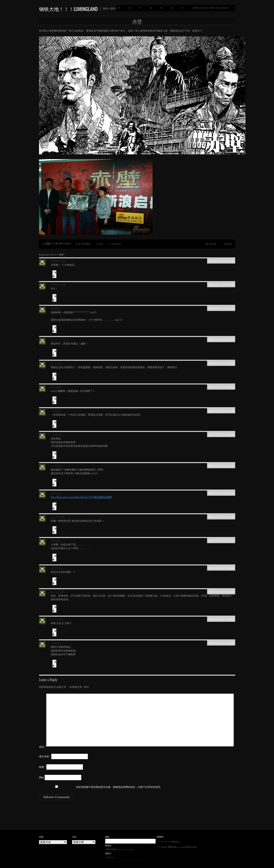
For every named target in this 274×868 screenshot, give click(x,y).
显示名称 (45, 757)
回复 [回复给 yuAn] (54, 483)
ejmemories (57, 340)
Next (227, 244)
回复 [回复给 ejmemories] (54, 353)
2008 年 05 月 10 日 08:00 (221, 466)
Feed (101, 244)
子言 (53, 387)
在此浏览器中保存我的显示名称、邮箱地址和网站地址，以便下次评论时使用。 (119, 787)
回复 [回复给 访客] (54, 424)
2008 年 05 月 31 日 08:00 (221, 387)
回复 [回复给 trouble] (54, 633)
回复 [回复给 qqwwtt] (54, 530)
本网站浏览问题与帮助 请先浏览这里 (210, 8)
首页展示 (86, 244)
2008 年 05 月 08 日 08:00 (221, 517)
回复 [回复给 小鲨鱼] (54, 455)
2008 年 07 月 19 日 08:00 (221, 340)
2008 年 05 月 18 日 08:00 (221, 411)
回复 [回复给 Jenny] (54, 377)
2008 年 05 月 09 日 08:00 (221, 493)
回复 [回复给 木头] (54, 558)
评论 (42, 747)
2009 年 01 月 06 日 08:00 (221, 285)
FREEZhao (111, 857)
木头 (53, 541)
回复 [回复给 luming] (54, 609)
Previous (212, 244)
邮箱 (42, 767)
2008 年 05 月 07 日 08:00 (221, 568)
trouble (55, 620)
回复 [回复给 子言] (54, 401)
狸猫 (53, 309)
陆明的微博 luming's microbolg (120, 849)
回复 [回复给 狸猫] (54, 329)
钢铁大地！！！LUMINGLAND (68, 9)
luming (55, 592)
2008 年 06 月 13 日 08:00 (221, 363)
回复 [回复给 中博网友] (54, 274)
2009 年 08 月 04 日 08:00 (221, 261)
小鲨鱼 (55, 435)
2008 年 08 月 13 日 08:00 (221, 309)
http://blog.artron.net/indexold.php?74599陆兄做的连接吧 (81, 497)
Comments (116, 244)
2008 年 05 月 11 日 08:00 (221, 435)
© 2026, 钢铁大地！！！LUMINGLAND (179, 847)
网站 (42, 778)
